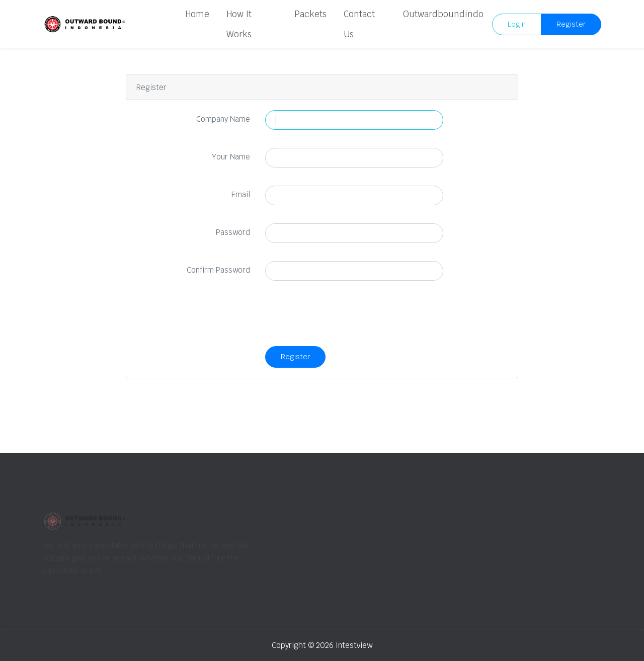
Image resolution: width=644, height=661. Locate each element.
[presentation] (342, 318)
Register (571, 24)
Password (233, 232)
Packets (310, 14)
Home (197, 14)
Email (241, 194)
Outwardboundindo (443, 14)
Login (517, 24)
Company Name (223, 119)
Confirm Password (218, 270)
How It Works (239, 24)
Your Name (231, 157)
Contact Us (359, 24)
